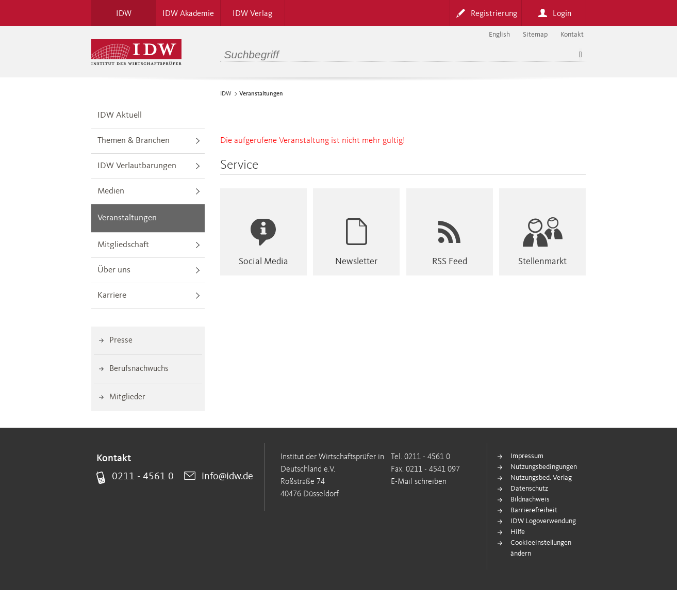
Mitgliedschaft (123, 245)
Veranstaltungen (127, 218)
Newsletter (356, 262)
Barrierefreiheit (534, 510)
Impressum (527, 456)
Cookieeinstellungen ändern (541, 548)
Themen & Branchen (134, 141)
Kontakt (572, 35)
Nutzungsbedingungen (544, 467)
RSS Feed (450, 262)
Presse (121, 341)
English (499, 35)
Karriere (112, 295)
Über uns (114, 270)
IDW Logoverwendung (543, 521)
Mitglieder (127, 397)
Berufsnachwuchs (139, 369)
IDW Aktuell (120, 115)
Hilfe (518, 532)
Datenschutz (529, 489)
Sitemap (535, 35)
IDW (226, 94)
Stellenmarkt (542, 262)
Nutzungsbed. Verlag (541, 478)
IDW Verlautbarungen (137, 166)
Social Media (263, 262)
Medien (111, 191)
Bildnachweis (530, 499)
